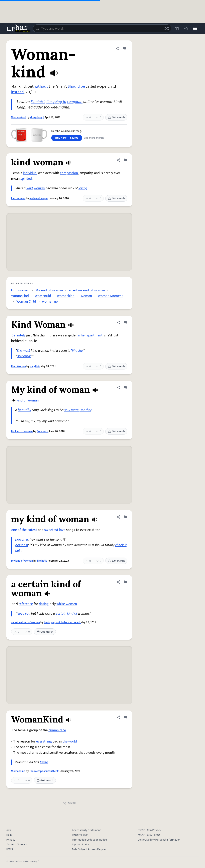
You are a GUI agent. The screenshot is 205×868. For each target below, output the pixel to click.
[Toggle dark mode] (186, 28)
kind (30, 188)
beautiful (24, 410)
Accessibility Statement (86, 830)
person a (22, 539)
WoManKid (43, 296)
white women (67, 604)
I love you (23, 614)
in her (82, 335)
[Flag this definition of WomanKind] (125, 717)
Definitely (18, 335)
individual (30, 173)
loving (83, 188)
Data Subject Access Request (90, 849)
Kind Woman (19, 366)
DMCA (10, 849)
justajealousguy (39, 198)
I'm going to (56, 102)
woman (39, 188)
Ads (9, 830)
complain (75, 102)
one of (16, 530)
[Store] (177, 28)
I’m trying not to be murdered (62, 622)
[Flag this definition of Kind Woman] (125, 322)
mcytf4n (35, 366)
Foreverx (43, 431)
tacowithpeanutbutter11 (45, 771)
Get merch (116, 117)
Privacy (11, 840)
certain (61, 614)
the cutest (29, 530)
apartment (94, 335)
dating (44, 604)
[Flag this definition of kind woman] (125, 160)
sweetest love (55, 530)
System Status (81, 845)
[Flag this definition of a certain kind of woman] (125, 582)
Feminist (38, 102)
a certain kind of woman (87, 290)
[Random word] (167, 28)
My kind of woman (49, 290)
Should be (76, 86)
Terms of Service (17, 845)
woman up (50, 302)
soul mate (71, 410)
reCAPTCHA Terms (149, 835)
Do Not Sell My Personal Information (159, 840)
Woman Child (26, 302)
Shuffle (69, 803)
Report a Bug (80, 835)
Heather (85, 410)
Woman (86, 296)
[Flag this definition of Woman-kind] (124, 48)
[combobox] (102, 28)
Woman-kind (19, 117)
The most (23, 351)
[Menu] (195, 28)
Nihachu (77, 351)
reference (26, 604)
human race (57, 730)
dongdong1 (37, 117)
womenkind (66, 296)
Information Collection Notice (89, 840)
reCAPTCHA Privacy (149, 830)
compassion (69, 173)
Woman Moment (110, 296)
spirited (26, 179)
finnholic (42, 561)
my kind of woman (22, 561)
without (41, 86)
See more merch (94, 138)
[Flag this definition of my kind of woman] (125, 517)
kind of (22, 400)
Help (9, 835)
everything (44, 741)
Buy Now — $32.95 (67, 138)
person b (22, 545)
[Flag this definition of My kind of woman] (125, 387)
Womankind (20, 296)
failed (44, 762)
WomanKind (18, 771)
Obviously (24, 356)
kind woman (18, 198)
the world (70, 741)
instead (17, 92)
